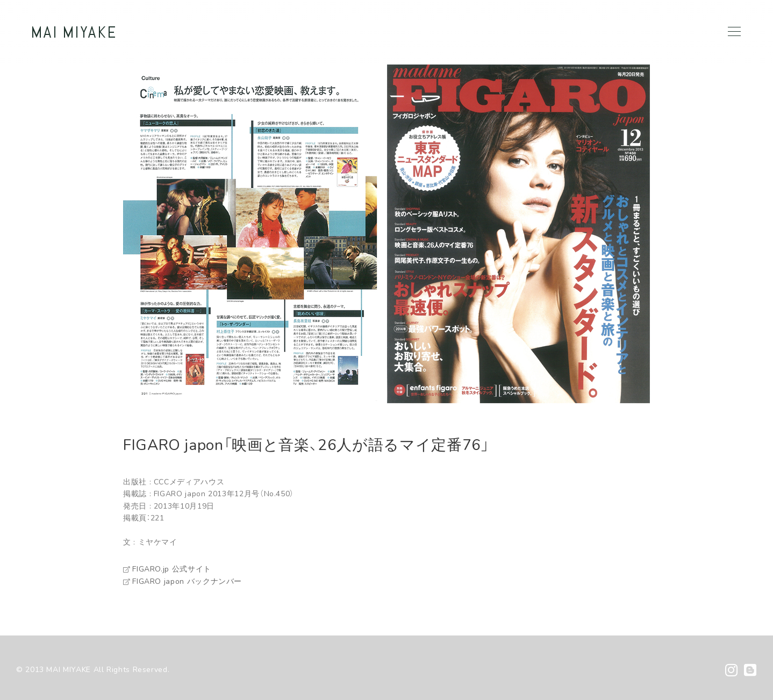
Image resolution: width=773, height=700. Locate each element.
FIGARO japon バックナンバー (182, 581)
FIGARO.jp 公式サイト (167, 569)
